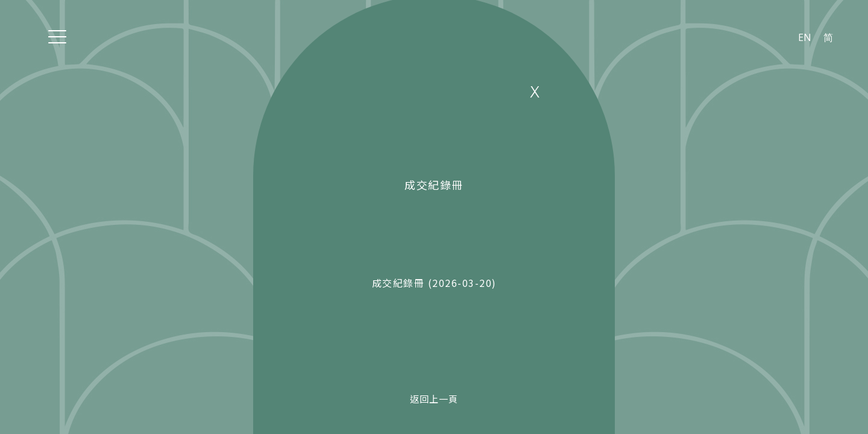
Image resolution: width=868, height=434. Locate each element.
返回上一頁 (434, 399)
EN (805, 37)
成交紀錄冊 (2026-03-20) (434, 283)
